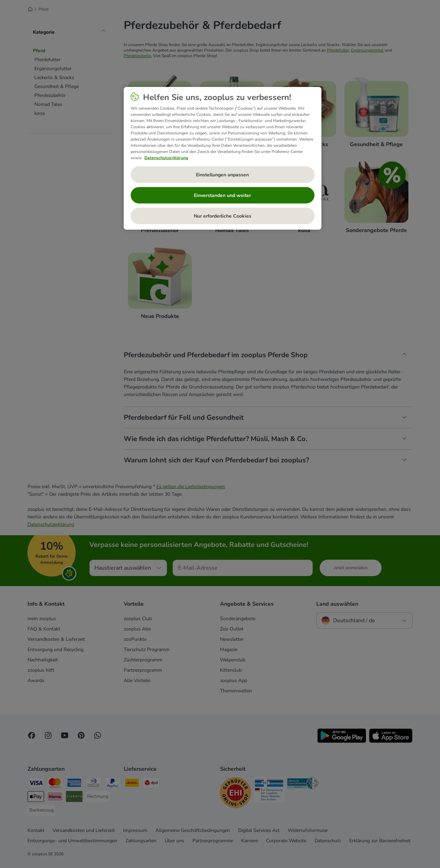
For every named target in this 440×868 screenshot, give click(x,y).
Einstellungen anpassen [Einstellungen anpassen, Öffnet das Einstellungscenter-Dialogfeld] (222, 175)
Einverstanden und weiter (222, 195)
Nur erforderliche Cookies (223, 216)
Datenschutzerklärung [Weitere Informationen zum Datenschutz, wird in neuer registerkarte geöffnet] (166, 158)
